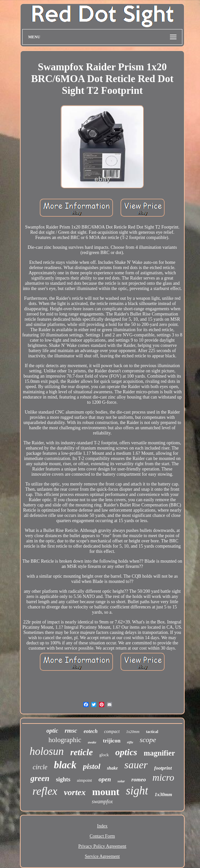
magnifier (159, 753)
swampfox (102, 801)
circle (40, 767)
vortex (75, 792)
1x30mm (163, 794)
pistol (92, 766)
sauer (136, 765)
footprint (163, 768)
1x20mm (133, 732)
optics (126, 752)
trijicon (112, 741)
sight (137, 791)
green (40, 778)
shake (112, 768)
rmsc (71, 731)
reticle (82, 752)
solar (121, 781)
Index (102, 826)
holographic (65, 740)
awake (92, 742)
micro (163, 777)
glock (104, 755)
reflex (45, 791)
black (65, 765)
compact (112, 732)
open (105, 779)
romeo (139, 780)
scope (148, 740)
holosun (47, 751)
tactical (152, 732)
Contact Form (102, 836)
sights (63, 779)
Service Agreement (102, 856)
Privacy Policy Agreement (102, 846)
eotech (91, 731)
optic (52, 731)
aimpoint (84, 780)
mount (106, 792)
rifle (130, 742)
